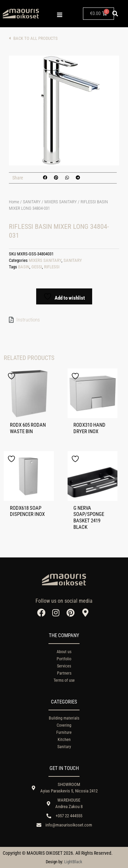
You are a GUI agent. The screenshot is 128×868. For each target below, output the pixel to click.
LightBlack (73, 862)
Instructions (28, 320)
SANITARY (32, 202)
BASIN (24, 267)
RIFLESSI (52, 267)
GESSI (37, 267)
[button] (115, 14)
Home (14, 202)
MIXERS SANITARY (61, 202)
